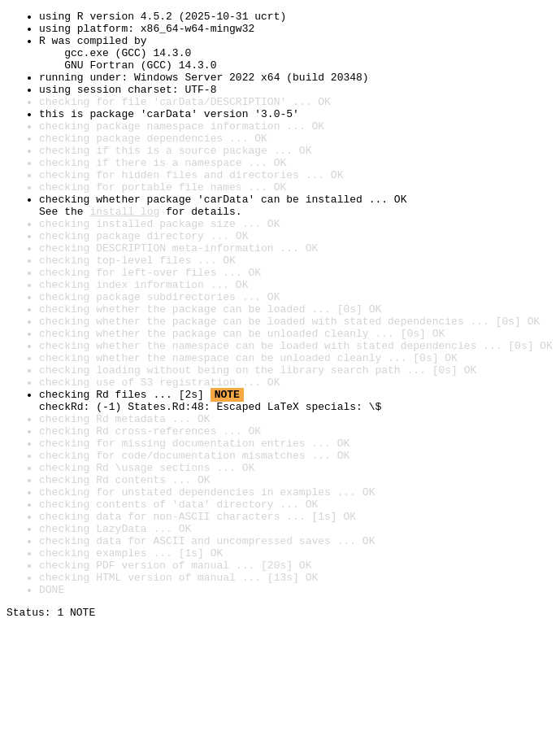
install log (124, 252)
